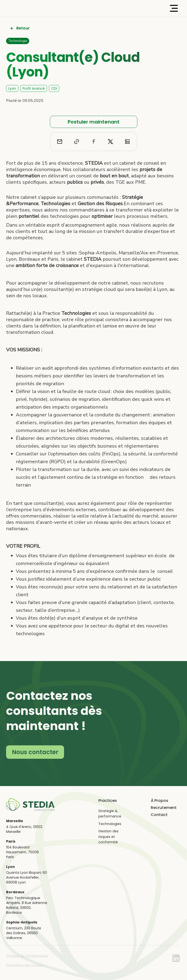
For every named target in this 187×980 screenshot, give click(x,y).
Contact (159, 815)
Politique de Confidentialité (27, 956)
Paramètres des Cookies (25, 965)
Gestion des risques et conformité (108, 837)
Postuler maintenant (94, 122)
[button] (174, 8)
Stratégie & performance (110, 814)
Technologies (110, 824)
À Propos (159, 801)
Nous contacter (35, 752)
